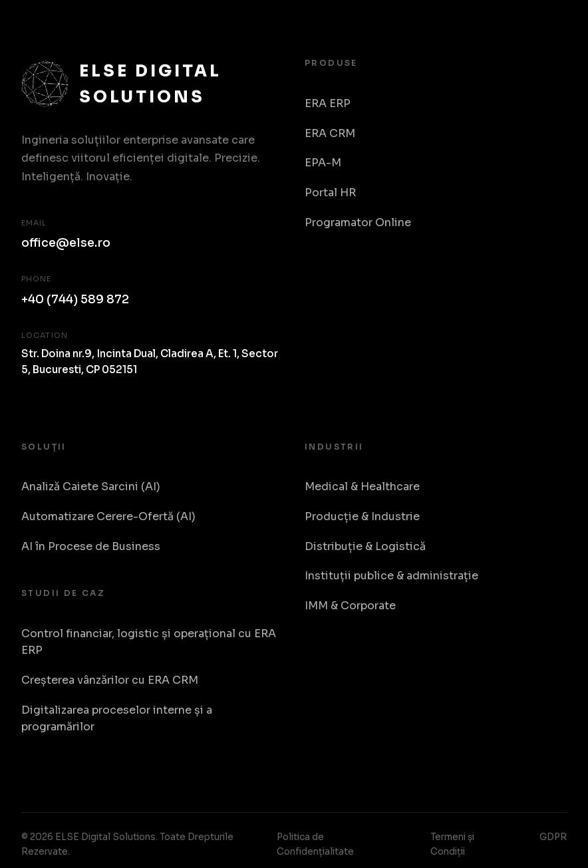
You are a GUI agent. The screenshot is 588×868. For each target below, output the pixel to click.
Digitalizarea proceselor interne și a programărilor (117, 719)
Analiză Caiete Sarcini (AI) (91, 487)
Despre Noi (500, 41)
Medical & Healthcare (362, 487)
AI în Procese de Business (91, 546)
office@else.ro (66, 243)
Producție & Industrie (362, 516)
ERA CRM (330, 133)
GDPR (553, 837)
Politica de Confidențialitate (315, 844)
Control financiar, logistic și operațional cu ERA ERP (149, 642)
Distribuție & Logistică (365, 546)
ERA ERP (328, 103)
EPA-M (323, 163)
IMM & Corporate (350, 606)
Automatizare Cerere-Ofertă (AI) (108, 516)
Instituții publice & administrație (391, 576)
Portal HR (330, 193)
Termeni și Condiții (452, 844)
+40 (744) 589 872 (75, 299)
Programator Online (358, 222)
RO (553, 42)
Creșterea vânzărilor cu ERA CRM (110, 680)
